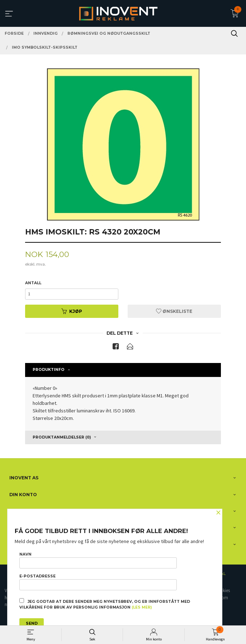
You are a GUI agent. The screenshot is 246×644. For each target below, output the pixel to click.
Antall (33, 283)
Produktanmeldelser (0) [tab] (62, 437)
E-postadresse (98, 582)
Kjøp (72, 311)
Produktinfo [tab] (49, 370)
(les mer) (142, 607)
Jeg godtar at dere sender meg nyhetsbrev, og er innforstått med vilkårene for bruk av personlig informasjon (105, 604)
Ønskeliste (174, 311)
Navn (98, 560)
